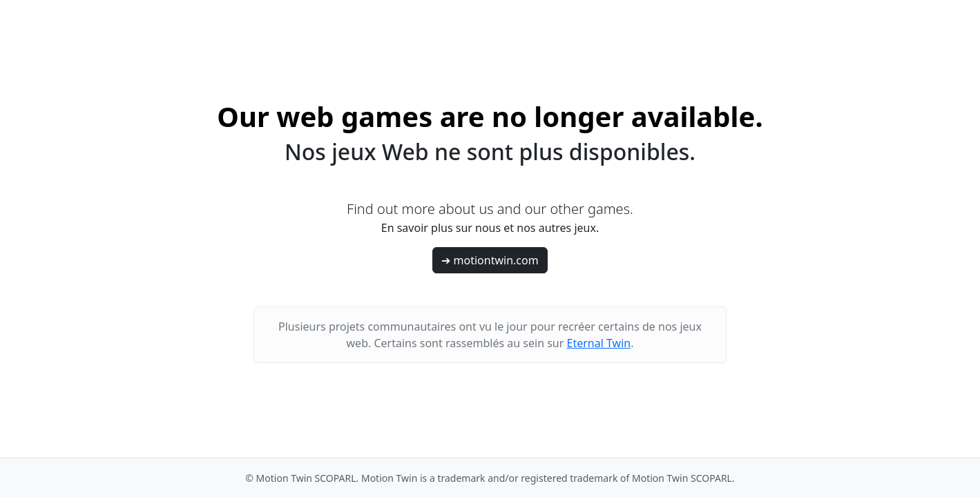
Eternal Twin (599, 343)
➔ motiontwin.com (490, 260)
